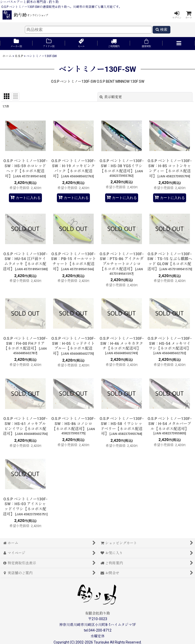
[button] (179, 44)
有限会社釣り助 (97, 613)
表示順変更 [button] (111, 97)
